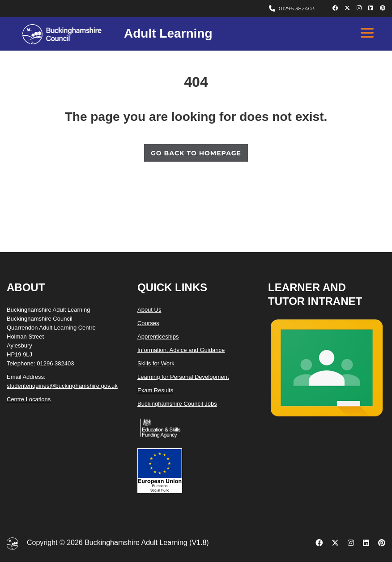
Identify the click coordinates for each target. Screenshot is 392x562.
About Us (149, 310)
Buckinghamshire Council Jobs (177, 404)
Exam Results (155, 390)
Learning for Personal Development (183, 377)
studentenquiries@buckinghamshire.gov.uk (62, 386)
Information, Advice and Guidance (181, 350)
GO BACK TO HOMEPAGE (196, 153)
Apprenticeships (158, 337)
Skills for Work (156, 363)
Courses (148, 323)
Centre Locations (29, 399)
